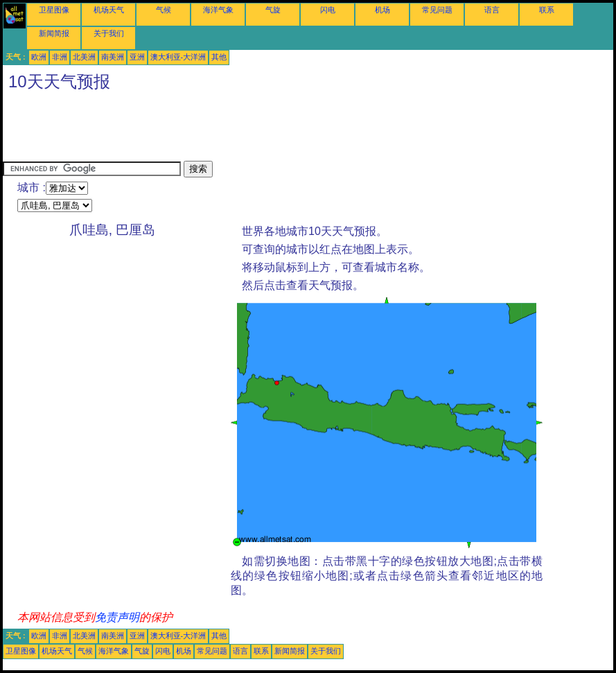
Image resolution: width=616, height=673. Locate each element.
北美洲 (84, 57)
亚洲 (137, 57)
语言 (492, 10)
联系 (547, 10)
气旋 (273, 10)
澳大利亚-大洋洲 (178, 57)
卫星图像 (54, 10)
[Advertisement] (255, 130)
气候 (164, 10)
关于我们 (109, 33)
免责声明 (117, 617)
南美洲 (113, 57)
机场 (382, 10)
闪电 (328, 10)
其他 (219, 57)
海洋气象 (218, 10)
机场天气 (109, 10)
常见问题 (437, 10)
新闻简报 (54, 33)
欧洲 (39, 57)
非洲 (60, 57)
